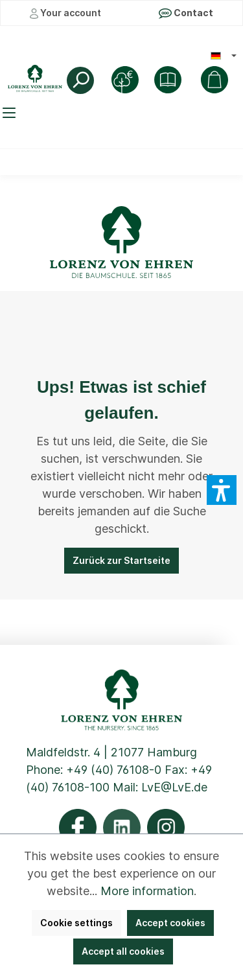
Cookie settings (76, 923)
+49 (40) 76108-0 (114, 770)
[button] (222, 490)
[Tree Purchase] (125, 80)
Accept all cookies (123, 951)
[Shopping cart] (214, 80)
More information (147, 891)
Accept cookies (170, 923)
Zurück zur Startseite (121, 560)
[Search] (80, 80)
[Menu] (11, 113)
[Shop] (168, 80)
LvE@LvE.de (174, 787)
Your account (66, 13)
